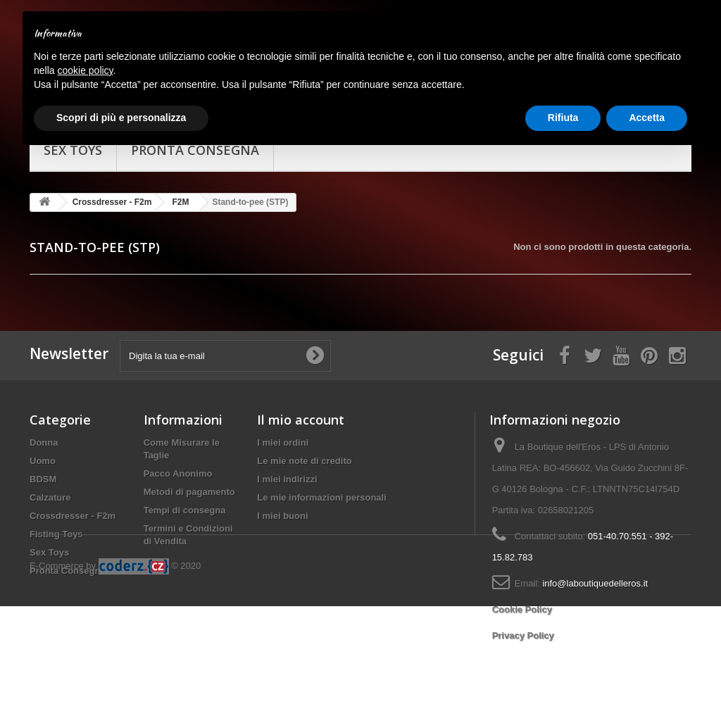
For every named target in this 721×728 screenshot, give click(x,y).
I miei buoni (282, 516)
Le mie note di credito (304, 461)
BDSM (43, 479)
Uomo (43, 461)
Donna (44, 443)
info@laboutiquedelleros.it (595, 583)
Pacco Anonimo (178, 473)
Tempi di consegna (185, 510)
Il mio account (301, 420)
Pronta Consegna (68, 571)
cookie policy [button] (85, 70)
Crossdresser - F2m (73, 516)
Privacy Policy (523, 635)
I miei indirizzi (287, 479)
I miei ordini (283, 443)
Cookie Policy (522, 609)
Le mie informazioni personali (321, 497)
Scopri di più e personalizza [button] (121, 118)
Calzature (50, 497)
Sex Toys (49, 552)
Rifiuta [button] (563, 118)
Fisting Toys (56, 534)
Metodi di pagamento (189, 492)
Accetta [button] (647, 118)
